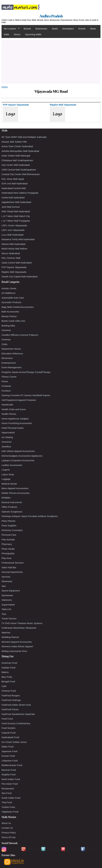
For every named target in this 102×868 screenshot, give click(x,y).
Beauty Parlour (9, 316)
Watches (6, 633)
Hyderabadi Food (10, 737)
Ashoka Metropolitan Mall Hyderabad (20, 151)
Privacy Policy (9, 833)
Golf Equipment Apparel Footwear (19, 400)
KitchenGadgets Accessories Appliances (22, 456)
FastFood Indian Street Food (16, 705)
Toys (4, 614)
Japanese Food (9, 751)
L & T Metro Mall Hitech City (16, 216)
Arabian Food (8, 668)
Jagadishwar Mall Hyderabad (16, 202)
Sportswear (7, 595)
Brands (27, 29)
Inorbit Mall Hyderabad (13, 198)
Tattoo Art (6, 609)
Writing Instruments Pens (14, 651)
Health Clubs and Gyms (14, 409)
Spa (4, 586)
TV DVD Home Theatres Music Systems (22, 623)
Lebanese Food (9, 761)
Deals (55, 29)
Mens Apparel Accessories (15, 488)
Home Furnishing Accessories (17, 423)
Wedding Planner (10, 637)
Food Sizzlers (8, 728)
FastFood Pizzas (10, 709)
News (93, 29)
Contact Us (7, 828)
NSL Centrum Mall (11, 258)
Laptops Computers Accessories (18, 460)
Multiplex (6, 498)
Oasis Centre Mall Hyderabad (17, 263)
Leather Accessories (12, 465)
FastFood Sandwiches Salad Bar (18, 714)
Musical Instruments (12, 502)
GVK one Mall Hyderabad (15, 183)
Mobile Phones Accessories (16, 493)
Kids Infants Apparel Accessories (18, 451)
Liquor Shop (8, 474)
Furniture (6, 391)
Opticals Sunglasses (12, 512)
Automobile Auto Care (13, 298)
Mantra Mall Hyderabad (13, 244)
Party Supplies (9, 525)
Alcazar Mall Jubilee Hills (14, 142)
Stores (17, 34)
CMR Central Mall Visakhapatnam (19, 170)
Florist (5, 381)
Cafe (4, 686)
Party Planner (8, 521)
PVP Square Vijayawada (14, 267)
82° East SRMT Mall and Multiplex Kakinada (24, 137)
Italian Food (7, 747)
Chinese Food (9, 691)
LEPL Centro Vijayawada (14, 225)
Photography (8, 553)
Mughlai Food (8, 774)
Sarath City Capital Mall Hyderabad (19, 277)
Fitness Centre (9, 377)
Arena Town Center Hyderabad (17, 146)
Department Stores (11, 349)
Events (82, 29)
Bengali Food (8, 681)
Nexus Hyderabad (11, 253)
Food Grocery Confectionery (16, 723)
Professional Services (13, 563)
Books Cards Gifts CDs (13, 321)
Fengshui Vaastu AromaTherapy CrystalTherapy (26, 372)
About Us (6, 823)
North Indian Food (11, 779)
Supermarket (8, 605)
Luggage (6, 479)
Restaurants (8, 788)
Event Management (11, 367)
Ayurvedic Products (11, 302)
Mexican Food (9, 770)
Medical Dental (9, 484)
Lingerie (6, 470)
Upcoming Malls (33, 34)
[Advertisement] (51, 61)
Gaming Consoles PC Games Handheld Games (26, 395)
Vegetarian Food (10, 812)
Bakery (5, 672)
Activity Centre (9, 288)
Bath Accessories (10, 312)
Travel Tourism (9, 618)
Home (5, 87)
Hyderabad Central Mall (14, 188)
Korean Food (8, 756)
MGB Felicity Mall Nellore (14, 249)
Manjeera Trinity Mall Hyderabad (18, 239)
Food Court (7, 719)
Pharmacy (7, 544)
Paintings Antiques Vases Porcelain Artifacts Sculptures (30, 516)
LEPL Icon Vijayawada (13, 230)
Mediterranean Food (12, 765)
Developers (68, 29)
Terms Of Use (9, 837)
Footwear (6, 386)
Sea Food (6, 793)
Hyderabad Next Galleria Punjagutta (20, 193)
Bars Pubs (7, 677)
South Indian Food (11, 798)
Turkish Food (8, 807)
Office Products (9, 507)
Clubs (4, 344)
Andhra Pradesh (51, 16)
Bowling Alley (8, 326)
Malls (6, 34)
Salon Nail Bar (9, 567)
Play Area (6, 558)
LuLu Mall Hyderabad (12, 235)
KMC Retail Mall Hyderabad (16, 211)
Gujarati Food (8, 733)
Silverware (7, 581)
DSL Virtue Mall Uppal (13, 179)
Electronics (7, 358)
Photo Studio (8, 549)
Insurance (7, 442)
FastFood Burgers (11, 695)
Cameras (6, 330)
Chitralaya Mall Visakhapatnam (17, 160)
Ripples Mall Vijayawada (14, 272)
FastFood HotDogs (11, 700)
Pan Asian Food (10, 784)
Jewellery (6, 447)
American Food (9, 663)
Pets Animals (8, 540)
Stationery (7, 600)
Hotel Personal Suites (13, 428)
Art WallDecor (9, 293)
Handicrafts (7, 405)
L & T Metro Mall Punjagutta (16, 221)
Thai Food (7, 802)
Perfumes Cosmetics (12, 530)
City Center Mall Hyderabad (16, 165)
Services (6, 577)
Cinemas (6, 339)
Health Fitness (9, 414)
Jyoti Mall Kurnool (11, 207)
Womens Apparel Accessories (17, 642)
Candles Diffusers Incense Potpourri (20, 335)
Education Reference (12, 353)
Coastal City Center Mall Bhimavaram (21, 174)
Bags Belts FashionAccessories (18, 307)
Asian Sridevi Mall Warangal (16, 156)
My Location (11, 29)
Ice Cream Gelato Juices (14, 742)
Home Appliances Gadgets (15, 419)
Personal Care (9, 535)
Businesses (41, 29)
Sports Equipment (11, 591)
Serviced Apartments (12, 572)
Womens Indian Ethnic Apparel (17, 646)
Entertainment (9, 363)
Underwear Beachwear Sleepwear (19, 628)
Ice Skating (7, 437)
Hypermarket (8, 432)
